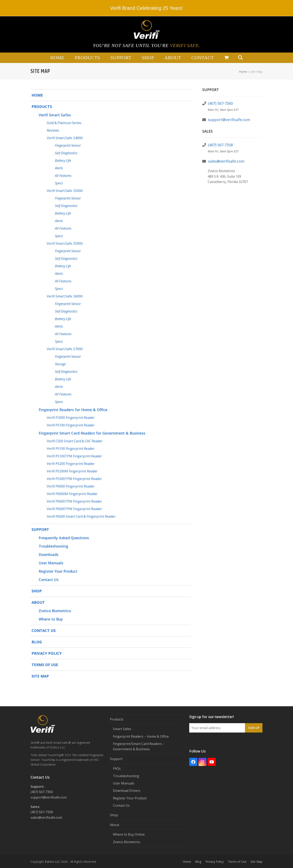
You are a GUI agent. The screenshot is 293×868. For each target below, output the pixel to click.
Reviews (53, 130)
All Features (63, 176)
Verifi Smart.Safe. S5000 (65, 191)
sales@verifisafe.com (226, 161)
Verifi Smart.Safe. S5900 (65, 243)
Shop (37, 591)
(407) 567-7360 (220, 103)
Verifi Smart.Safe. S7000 (65, 349)
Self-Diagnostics (66, 153)
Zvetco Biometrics (55, 611)
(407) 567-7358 (220, 145)
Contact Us (49, 580)
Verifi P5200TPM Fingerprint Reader (74, 479)
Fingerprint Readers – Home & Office (141, 736)
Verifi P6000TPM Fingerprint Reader (74, 501)
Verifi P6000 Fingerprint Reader (71, 486)
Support (40, 529)
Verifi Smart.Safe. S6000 (65, 296)
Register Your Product (58, 571)
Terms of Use (45, 665)
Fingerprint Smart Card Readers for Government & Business (92, 433)
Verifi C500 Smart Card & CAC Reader (75, 441)
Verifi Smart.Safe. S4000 (65, 138)
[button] (226, 58)
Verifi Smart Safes (55, 115)
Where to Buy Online (129, 834)
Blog (37, 642)
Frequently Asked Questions (64, 538)
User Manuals (51, 563)
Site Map (40, 676)
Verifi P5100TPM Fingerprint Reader (74, 456)
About (38, 602)
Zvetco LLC (52, 861)
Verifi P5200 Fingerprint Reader (71, 464)
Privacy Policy (47, 653)
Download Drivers (127, 791)
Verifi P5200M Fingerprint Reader (72, 471)
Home (243, 72)
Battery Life (63, 161)
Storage (60, 364)
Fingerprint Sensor (68, 145)
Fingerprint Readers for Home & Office (73, 410)
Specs (59, 183)
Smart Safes (122, 729)
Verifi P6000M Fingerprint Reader (72, 494)
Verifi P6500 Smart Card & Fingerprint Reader (81, 516)
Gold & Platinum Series (64, 123)
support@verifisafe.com (229, 120)
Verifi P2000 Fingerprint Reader (71, 418)
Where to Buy (51, 619)
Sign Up (254, 728)
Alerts (59, 168)
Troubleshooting (53, 546)
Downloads (49, 554)
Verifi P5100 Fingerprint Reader (71, 425)
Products (42, 107)
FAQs (117, 768)
